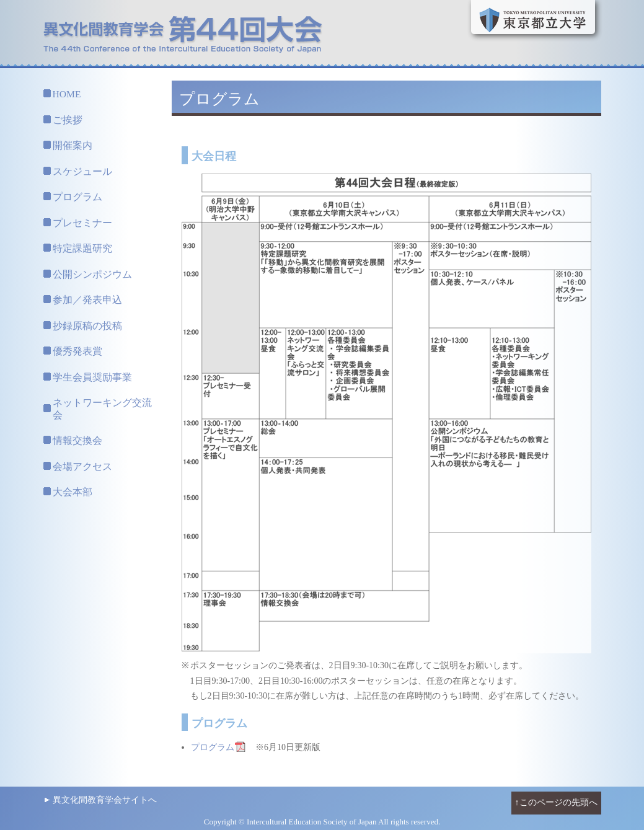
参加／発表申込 (87, 300)
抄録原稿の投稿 (87, 326)
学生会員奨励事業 (92, 377)
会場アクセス (82, 466)
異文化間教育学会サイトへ (105, 800)
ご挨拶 (68, 120)
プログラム (77, 197)
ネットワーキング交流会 (102, 409)
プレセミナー (82, 223)
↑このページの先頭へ (556, 802)
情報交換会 (77, 440)
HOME (67, 94)
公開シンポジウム (92, 274)
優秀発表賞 (77, 351)
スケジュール (82, 171)
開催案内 (73, 145)
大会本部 (73, 492)
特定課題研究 (82, 248)
